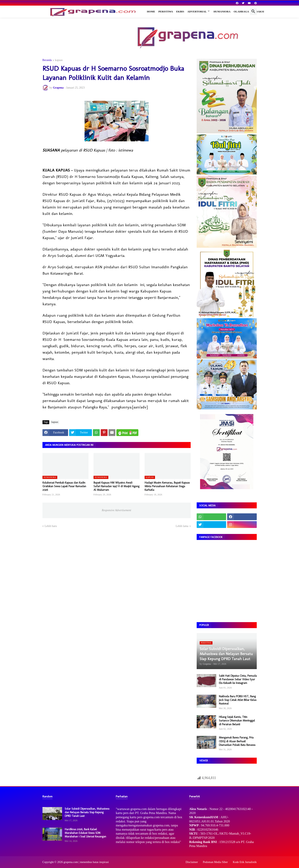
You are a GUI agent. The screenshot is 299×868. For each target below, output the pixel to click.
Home (151, 11)
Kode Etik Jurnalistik (245, 862)
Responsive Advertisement (116, 510)
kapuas (59, 60)
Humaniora (222, 11)
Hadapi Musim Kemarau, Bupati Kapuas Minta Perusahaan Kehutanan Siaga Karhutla (167, 486)
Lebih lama (182, 526)
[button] (253, 12)
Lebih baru (51, 526)
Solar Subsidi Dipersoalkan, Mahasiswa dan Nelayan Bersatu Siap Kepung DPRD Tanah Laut (87, 812)
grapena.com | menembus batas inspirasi (86, 862)
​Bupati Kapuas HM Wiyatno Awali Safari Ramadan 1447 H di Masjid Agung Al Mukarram (116, 486)
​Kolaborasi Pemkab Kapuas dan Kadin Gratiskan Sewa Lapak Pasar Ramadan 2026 (64, 486)
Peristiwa (166, 11)
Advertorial (197, 11)
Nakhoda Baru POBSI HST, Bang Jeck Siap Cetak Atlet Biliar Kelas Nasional (238, 700)
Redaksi (258, 11)
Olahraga (241, 11)
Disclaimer (192, 862)
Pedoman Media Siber (215, 862)
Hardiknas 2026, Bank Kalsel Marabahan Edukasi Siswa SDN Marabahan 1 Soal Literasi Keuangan (85, 833)
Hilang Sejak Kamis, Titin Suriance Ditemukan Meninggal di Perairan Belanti (237, 721)
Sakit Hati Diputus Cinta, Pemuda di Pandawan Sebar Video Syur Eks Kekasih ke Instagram (238, 679)
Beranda (47, 60)
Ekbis (180, 11)
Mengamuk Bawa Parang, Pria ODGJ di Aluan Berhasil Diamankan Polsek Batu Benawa (237, 741)
